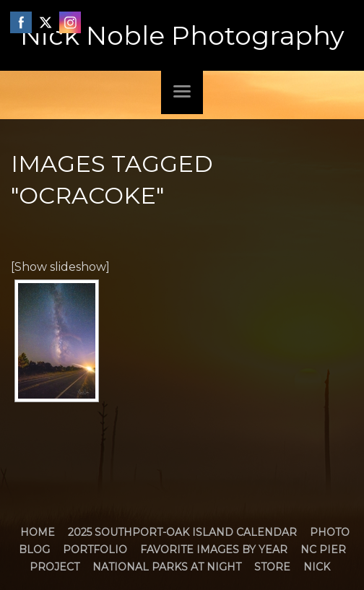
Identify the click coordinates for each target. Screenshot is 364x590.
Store (272, 567)
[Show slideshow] (60, 267)
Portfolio (95, 550)
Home (38, 532)
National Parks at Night (167, 567)
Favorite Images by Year (214, 550)
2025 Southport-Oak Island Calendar (182, 532)
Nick (317, 567)
